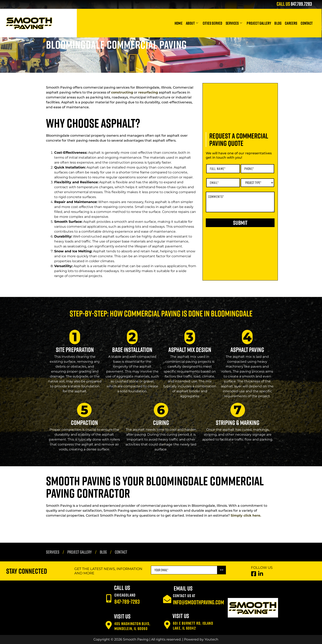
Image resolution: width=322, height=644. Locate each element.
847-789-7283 (127, 602)
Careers (291, 23)
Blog (278, 23)
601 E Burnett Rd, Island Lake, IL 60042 (193, 626)
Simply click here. (246, 515)
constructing (122, 92)
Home (179, 23)
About (192, 23)
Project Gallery (259, 23)
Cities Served (213, 23)
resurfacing (148, 92)
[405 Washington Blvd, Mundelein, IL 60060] (109, 625)
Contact (307, 23)
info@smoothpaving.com (198, 602)
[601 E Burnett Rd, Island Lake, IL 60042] (167, 625)
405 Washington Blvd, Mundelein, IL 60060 (132, 626)
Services (234, 23)
